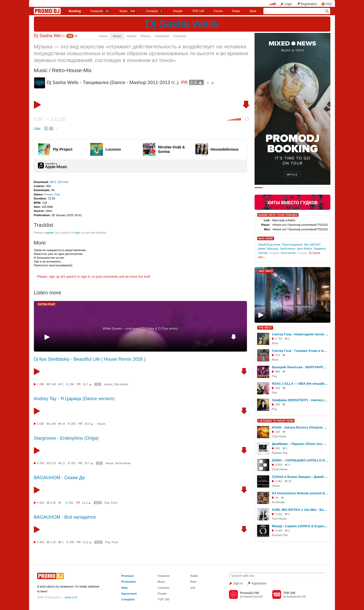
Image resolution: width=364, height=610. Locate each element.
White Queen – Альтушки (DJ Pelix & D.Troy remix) (140, 328)
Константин (288, 253)
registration (259, 583)
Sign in (238, 583)
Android (248, 597)
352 (71, 503)
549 (278, 448)
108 (278, 432)
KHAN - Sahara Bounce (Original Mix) (300, 427)
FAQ (329, 4)
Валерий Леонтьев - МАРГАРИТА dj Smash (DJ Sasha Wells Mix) (300, 367)
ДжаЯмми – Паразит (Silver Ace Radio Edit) (300, 444)
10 (277, 498)
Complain (128, 599)
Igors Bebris (304, 249)
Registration (309, 4)
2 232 (279, 514)
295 (72, 542)
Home (104, 36)
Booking (75, 11)
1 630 (41, 424)
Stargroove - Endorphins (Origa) (66, 438)
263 (73, 424)
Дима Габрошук (268, 249)
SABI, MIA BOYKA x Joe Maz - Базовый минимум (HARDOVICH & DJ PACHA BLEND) (300, 510)
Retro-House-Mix (72, 70)
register (49, 232)
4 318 (41, 503)
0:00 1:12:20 (50, 119)
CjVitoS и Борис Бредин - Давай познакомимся (300, 477)
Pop (57, 194)
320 (98, 384)
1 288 (41, 384)
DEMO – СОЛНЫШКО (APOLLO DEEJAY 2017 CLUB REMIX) (300, 460)
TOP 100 (198, 11)
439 (278, 404)
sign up (54, 277)
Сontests (155, 11)
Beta (253, 11)
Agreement (129, 593)
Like (37, 129)
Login (288, 4)
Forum (218, 11)
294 (72, 384)
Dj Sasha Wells (182, 24)
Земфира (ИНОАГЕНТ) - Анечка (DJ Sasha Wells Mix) (300, 400)
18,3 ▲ (89, 424)
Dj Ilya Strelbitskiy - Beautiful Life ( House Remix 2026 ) (90, 359)
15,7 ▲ (87, 384)
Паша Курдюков (292, 245)
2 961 (279, 481)
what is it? (71, 597)
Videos (131, 36)
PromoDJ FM (249, 593)
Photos (146, 36)
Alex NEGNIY (312, 245)
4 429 (279, 531)
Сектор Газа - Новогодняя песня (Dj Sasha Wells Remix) (300, 334)
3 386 (41, 542)
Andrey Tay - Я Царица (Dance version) (74, 399)
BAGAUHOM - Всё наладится (65, 517)
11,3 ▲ (87, 542)
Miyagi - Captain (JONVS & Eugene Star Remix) (300, 526)
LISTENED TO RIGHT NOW (276, 421)
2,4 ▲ (196, 82)
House (49, 194)
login (77, 232)
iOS (260, 597)
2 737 (279, 339)
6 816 (279, 465)
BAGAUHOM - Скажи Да (59, 478)
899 (278, 372)
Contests (163, 588)
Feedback (162, 36)
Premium (128, 576)
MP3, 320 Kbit (59, 182)
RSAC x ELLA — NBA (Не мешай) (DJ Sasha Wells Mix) (300, 384)
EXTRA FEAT (47, 304)
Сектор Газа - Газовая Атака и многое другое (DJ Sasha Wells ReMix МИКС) (300, 351)
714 (278, 355)
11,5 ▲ (86, 503)
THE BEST (265, 328)
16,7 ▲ (89, 463)
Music (128, 11)
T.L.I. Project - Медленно (292, 306)
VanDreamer (288, 249)
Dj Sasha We (49, 36)
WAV (98, 503)
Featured (100, 11)
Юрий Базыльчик (269, 245)
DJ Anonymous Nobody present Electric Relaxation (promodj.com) (300, 493)
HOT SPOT (266, 271)
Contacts (180, 36)
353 (73, 463)
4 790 (41, 463)
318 (278, 388)
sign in (86, 277)
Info (193, 588)
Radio (236, 11)
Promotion (129, 582)
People (178, 11)
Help (124, 588)
